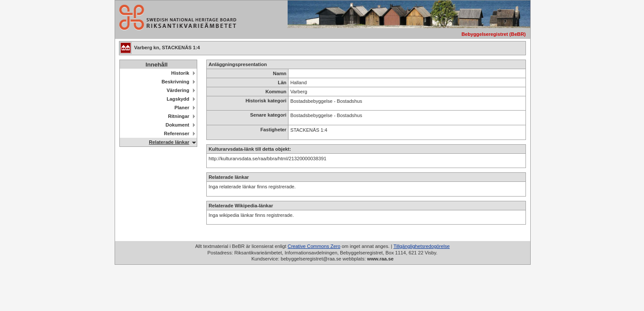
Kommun (276, 92)
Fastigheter (273, 130)
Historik (180, 73)
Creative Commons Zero (314, 246)
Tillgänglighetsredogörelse (422, 246)
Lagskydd (178, 99)
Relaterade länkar (169, 142)
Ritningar (178, 116)
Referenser (176, 133)
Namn (280, 73)
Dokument (178, 125)
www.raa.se (380, 259)
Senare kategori (268, 115)
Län (282, 83)
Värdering (178, 90)
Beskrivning (175, 82)
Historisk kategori (266, 101)
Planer (182, 108)
